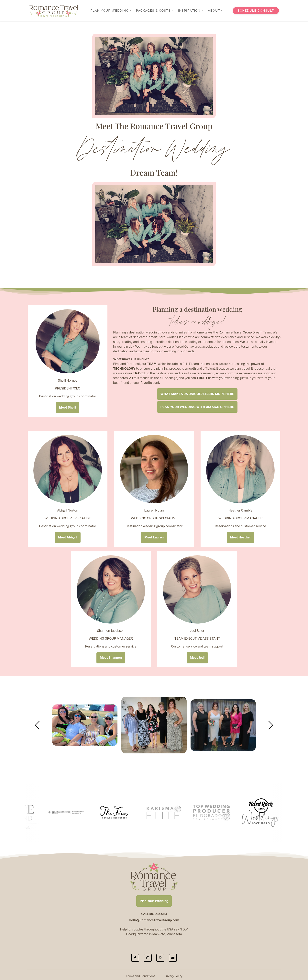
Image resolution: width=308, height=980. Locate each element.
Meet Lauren (154, 537)
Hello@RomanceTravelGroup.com (154, 920)
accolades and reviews (219, 347)
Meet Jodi (197, 658)
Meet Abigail (68, 537)
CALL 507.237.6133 (154, 914)
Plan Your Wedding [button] (110, 11)
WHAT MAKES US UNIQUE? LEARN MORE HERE (197, 394)
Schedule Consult (256, 11)
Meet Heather (241, 537)
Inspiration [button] (189, 11)
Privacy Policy (173, 976)
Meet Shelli (68, 407)
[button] (37, 725)
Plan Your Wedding (154, 901)
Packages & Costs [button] (153, 11)
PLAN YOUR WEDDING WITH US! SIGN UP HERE (197, 407)
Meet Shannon (111, 658)
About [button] (214, 11)
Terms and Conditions (141, 976)
